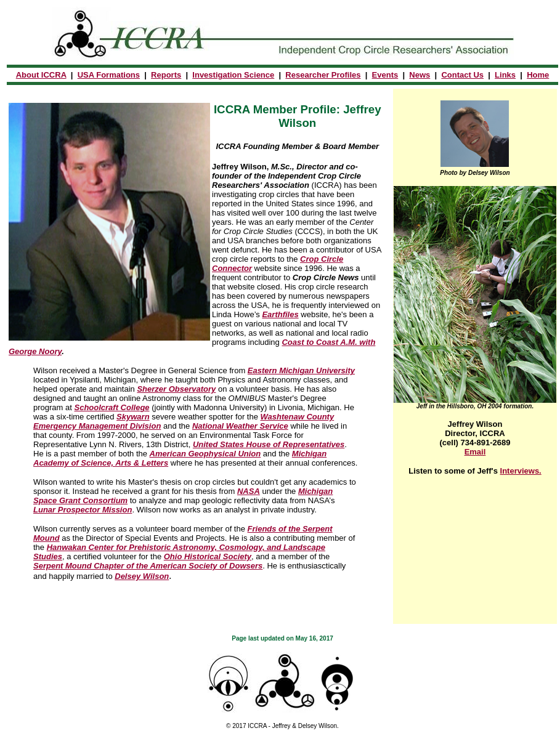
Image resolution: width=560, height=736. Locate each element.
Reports (166, 75)
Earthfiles (280, 314)
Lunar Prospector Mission (83, 510)
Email (475, 452)
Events (385, 75)
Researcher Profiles (323, 75)
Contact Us (462, 75)
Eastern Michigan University (301, 370)
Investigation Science (233, 75)
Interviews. (521, 471)
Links (505, 75)
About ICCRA (41, 75)
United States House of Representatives (269, 444)
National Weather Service (240, 426)
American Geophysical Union (205, 454)
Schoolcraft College (112, 407)
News (420, 75)
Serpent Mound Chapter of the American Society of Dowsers (148, 566)
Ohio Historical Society (208, 556)
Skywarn (133, 417)
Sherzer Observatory (176, 389)
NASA (249, 491)
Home (538, 75)
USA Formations (109, 75)
